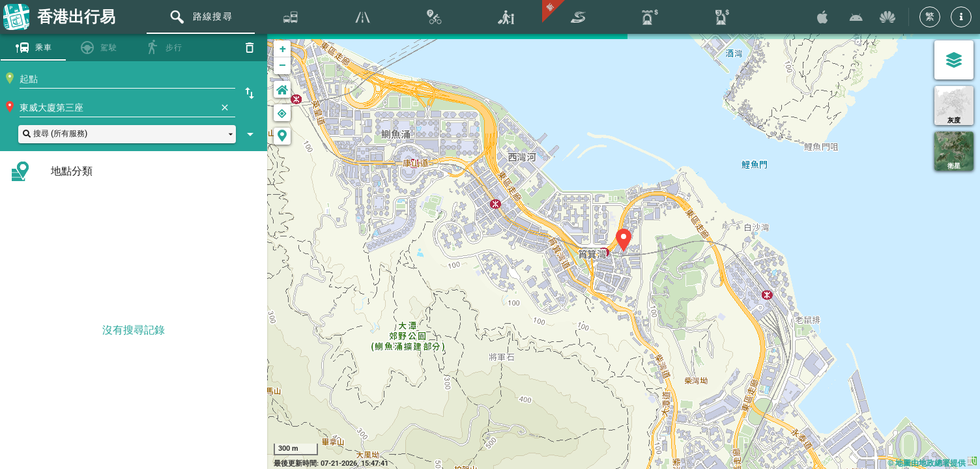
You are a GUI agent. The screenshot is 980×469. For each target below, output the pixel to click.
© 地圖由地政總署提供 (932, 463)
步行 (174, 48)
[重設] (250, 48)
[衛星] (954, 151)
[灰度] (954, 106)
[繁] (930, 17)
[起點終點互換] (250, 93)
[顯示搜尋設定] (250, 134)
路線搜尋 (213, 16)
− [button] (282, 66)
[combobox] (127, 79)
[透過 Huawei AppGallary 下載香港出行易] (887, 17)
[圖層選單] (954, 60)
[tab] (201, 17)
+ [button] (283, 49)
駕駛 (109, 48)
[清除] (225, 107)
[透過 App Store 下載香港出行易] (822, 17)
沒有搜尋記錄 (134, 330)
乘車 (44, 48)
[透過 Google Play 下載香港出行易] (856, 17)
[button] (961, 17)
